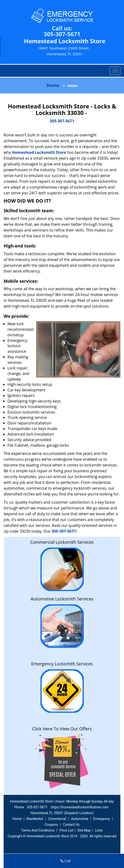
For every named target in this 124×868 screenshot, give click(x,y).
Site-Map (84, 830)
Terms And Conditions (38, 830)
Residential (35, 819)
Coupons (51, 825)
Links (99, 830)
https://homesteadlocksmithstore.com (80, 807)
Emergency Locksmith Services (62, 664)
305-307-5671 (62, 34)
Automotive (80, 819)
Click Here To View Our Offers (62, 729)
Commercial (57, 819)
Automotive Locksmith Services (62, 599)
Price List (66, 830)
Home (53, 85)
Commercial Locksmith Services (62, 542)
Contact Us (71, 825)
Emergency (101, 819)
